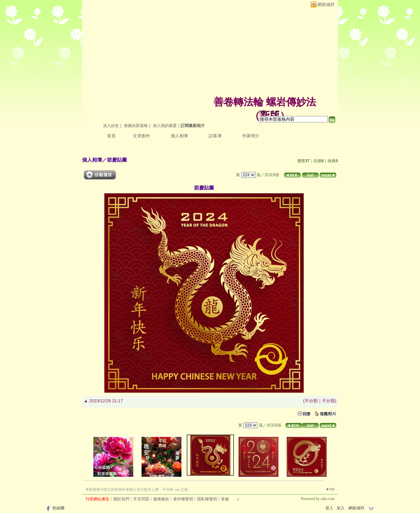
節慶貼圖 (117, 160)
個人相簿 (179, 136)
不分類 (311, 401)
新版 (270, 116)
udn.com (328, 499)
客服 (225, 499)
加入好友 (111, 126)
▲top (330, 489)
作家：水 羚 (269, 112)
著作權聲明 (183, 499)
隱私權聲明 (207, 499)
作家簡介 (251, 136)
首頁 (111, 136)
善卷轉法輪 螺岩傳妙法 (265, 102)
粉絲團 (58, 508)
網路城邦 (326, 4)
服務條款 (161, 499)
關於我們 (121, 499)
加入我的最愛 (165, 126)
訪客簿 (215, 136)
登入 (329, 508)
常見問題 (141, 499)
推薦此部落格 (136, 126)
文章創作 (142, 136)
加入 (341, 508)
